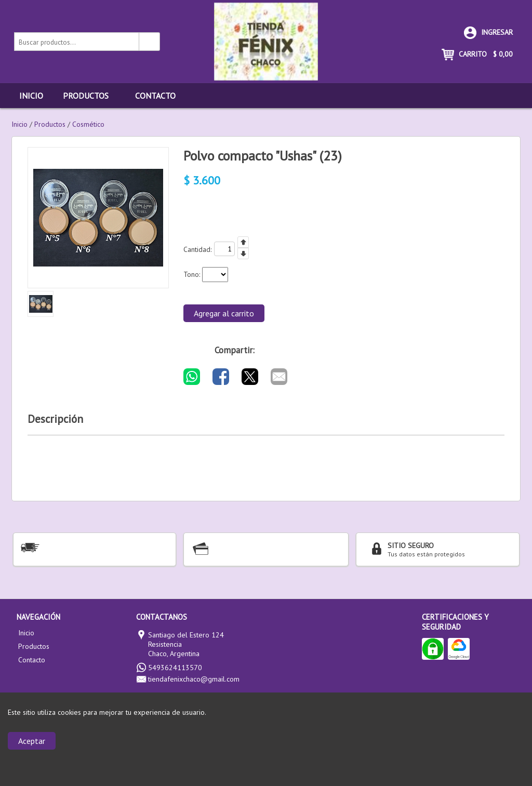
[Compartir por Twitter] (250, 377)
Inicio (31, 96)
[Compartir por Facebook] (221, 377)
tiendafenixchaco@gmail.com (194, 679)
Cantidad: (197, 249)
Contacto (155, 96)
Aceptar (32, 741)
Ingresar (488, 32)
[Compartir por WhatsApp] (192, 377)
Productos (91, 96)
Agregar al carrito (224, 313)
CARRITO (477, 54)
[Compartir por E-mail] (279, 377)
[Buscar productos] (150, 42)
